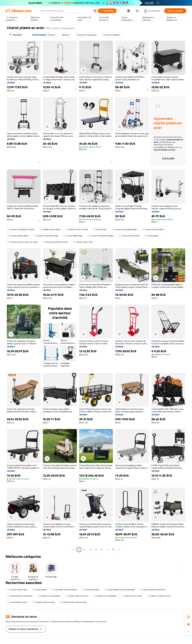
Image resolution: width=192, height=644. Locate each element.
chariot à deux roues (83, 242)
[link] (188, 617)
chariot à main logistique (105, 596)
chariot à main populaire (49, 596)
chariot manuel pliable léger (125, 229)
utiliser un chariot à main (159, 596)
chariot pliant (152, 236)
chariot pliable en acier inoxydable (120, 590)
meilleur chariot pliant (50, 229)
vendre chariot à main (132, 596)
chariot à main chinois (129, 236)
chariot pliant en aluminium (153, 590)
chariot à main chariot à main (73, 602)
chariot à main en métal (77, 229)
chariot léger (100, 229)
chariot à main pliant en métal (21, 229)
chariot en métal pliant (153, 229)
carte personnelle (91, 590)
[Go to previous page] (73, 550)
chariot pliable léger (73, 236)
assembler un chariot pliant (64, 590)
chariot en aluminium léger (46, 236)
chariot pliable (39, 590)
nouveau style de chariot (77, 596)
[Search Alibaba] (66, 11)
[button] (95, 11)
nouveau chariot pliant (18, 236)
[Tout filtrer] (16, 35)
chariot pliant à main (17, 602)
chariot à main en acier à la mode (22, 242)
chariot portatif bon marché (55, 242)
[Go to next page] (119, 550)
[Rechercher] (107, 11)
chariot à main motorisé (43, 602)
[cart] (138, 11)
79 (113, 550)
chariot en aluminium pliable (101, 236)
